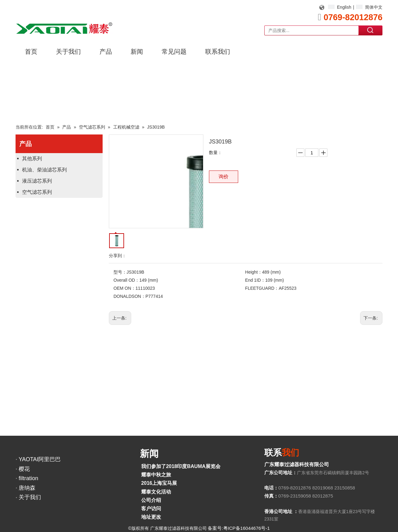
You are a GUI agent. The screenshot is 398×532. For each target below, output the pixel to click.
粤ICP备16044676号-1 (247, 528)
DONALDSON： (130, 296)
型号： (120, 272)
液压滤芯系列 (37, 181)
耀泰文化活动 (156, 492)
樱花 (24, 469)
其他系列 (32, 159)
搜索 (371, 30)
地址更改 (151, 517)
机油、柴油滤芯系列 (44, 170)
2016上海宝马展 (159, 483)
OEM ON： (125, 288)
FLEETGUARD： (262, 288)
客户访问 (151, 509)
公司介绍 (151, 500)
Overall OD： (126, 280)
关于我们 (30, 497)
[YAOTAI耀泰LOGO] (64, 28)
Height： (253, 272)
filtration (28, 478)
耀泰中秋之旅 (156, 475)
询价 (224, 177)
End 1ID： (255, 280)
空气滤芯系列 (37, 192)
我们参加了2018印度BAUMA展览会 (181, 466)
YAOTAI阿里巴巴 (40, 459)
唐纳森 (27, 488)
